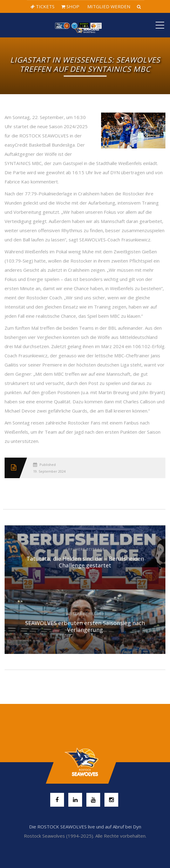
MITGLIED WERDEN (108, 6)
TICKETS (42, 6)
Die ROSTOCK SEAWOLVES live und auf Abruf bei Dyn (85, 827)
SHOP (70, 6)
